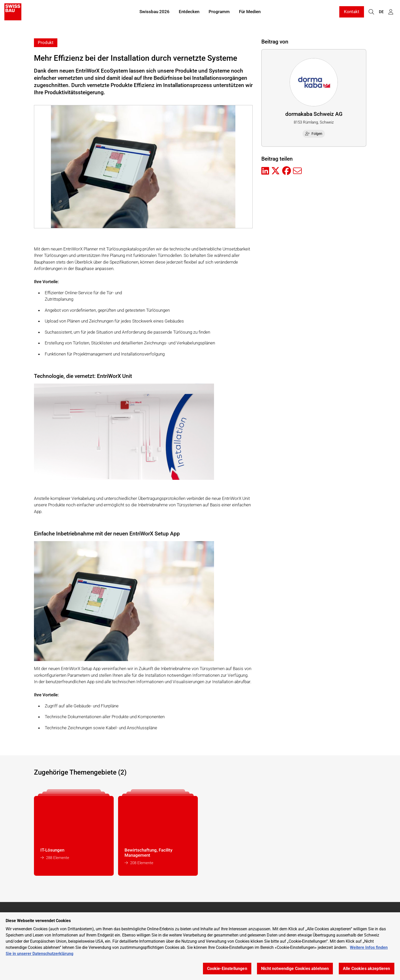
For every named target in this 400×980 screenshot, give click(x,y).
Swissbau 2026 (154, 12)
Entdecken (189, 12)
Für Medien (250, 12)
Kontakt (352, 12)
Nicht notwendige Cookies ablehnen (295, 969)
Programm (219, 12)
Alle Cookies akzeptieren (367, 969)
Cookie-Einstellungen (227, 969)
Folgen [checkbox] (314, 134)
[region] (200, 946)
